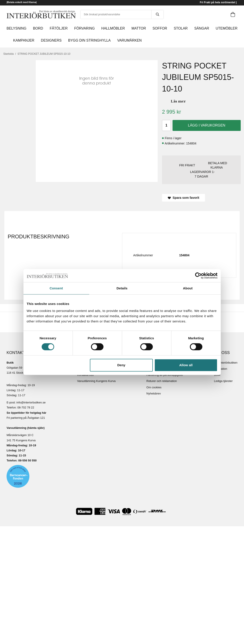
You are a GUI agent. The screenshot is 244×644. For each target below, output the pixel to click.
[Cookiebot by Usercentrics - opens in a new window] (198, 276)
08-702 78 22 (26, 407)
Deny (121, 365)
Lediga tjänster (223, 381)
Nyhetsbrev (154, 393)
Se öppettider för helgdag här (26, 413)
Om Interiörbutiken (226, 363)
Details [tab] (122, 288)
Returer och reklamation (162, 381)
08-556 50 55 (27, 460)
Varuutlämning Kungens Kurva (96, 381)
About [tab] (188, 288)
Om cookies (154, 387)
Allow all (186, 365)
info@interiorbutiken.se (31, 402)
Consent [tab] (56, 288)
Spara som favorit (183, 198)
